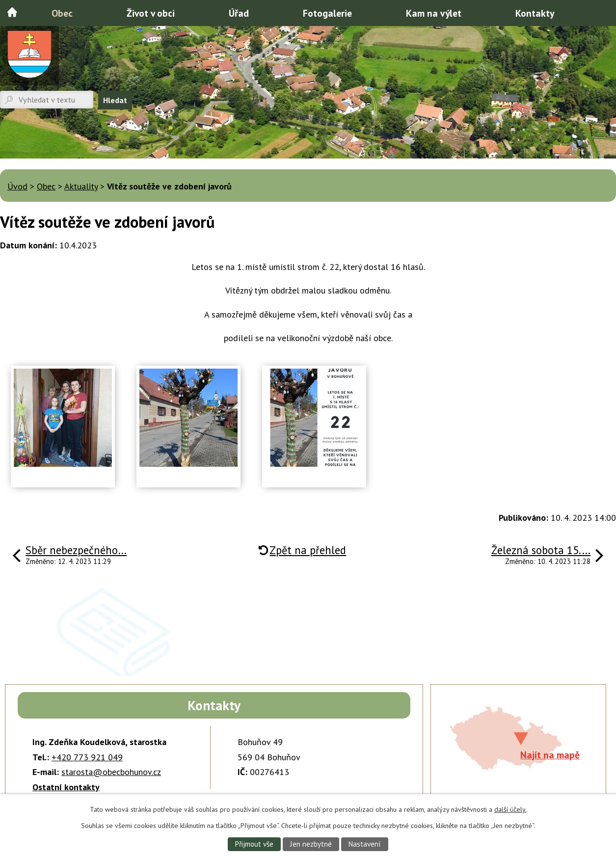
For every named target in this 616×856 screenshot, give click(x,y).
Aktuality (81, 186)
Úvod (12, 12)
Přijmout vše (253, 844)
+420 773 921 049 (87, 757)
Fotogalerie (327, 13)
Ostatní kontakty (66, 787)
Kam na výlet (434, 13)
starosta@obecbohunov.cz (111, 772)
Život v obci (151, 13)
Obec (62, 13)
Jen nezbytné (311, 844)
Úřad (239, 13)
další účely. (510, 809)
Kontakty (535, 13)
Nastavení (366, 844)
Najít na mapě (550, 755)
